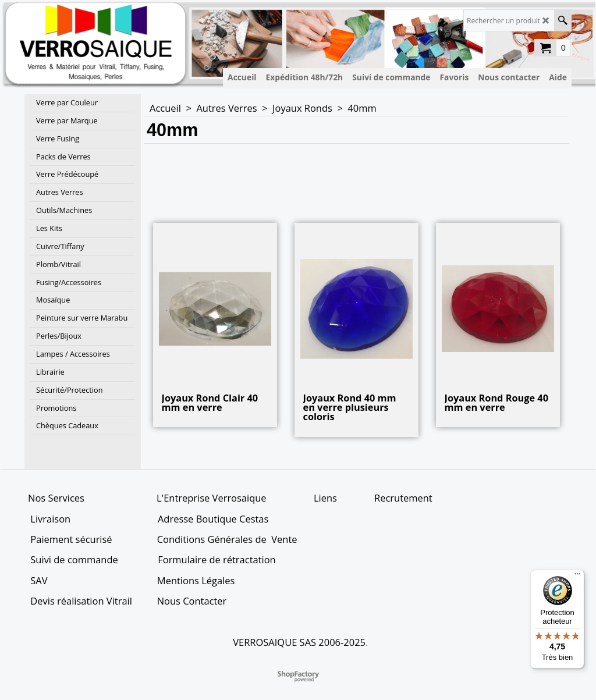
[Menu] (577, 577)
